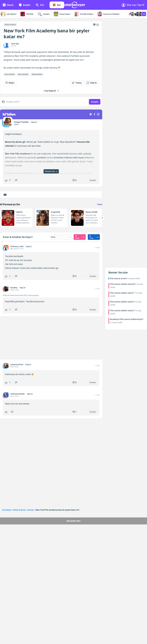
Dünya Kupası (62, 14)
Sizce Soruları (37, 74)
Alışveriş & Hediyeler (109, 14)
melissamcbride (17, 394)
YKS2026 (27, 14)
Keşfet (25, 5)
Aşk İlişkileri (9, 14)
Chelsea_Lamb (17, 246)
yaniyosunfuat (17, 364)
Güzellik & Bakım (84, 14)
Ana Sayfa (7, 510)
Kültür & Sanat (10, 25)
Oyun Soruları (23, 74)
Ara (40, 5)
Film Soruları (10, 74)
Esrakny (14, 288)
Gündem (44, 14)
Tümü (100, 204)
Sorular (31, 510)
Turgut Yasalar (21, 122)
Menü (8, 5)
